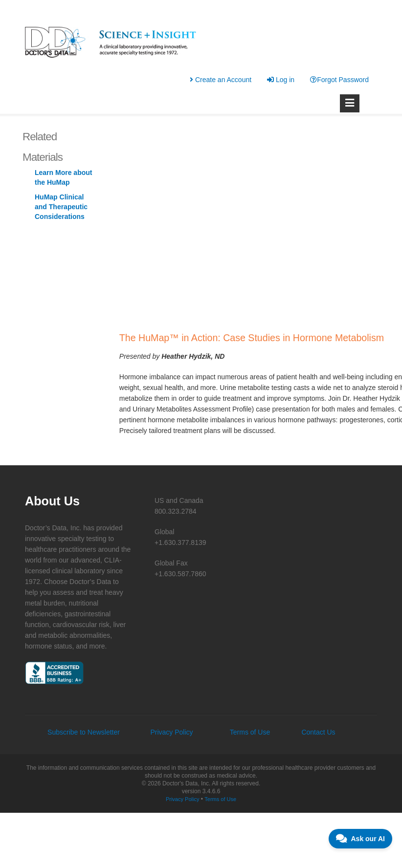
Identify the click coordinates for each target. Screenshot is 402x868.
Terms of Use (250, 732)
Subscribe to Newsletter (84, 732)
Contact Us (318, 732)
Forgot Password (339, 80)
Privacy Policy (171, 732)
